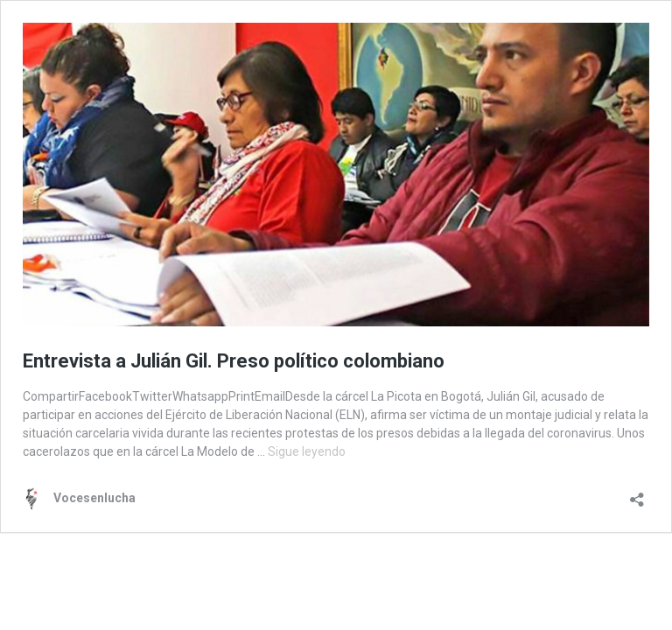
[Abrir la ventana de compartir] (637, 494)
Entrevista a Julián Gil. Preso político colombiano (234, 361)
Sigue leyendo (307, 451)
